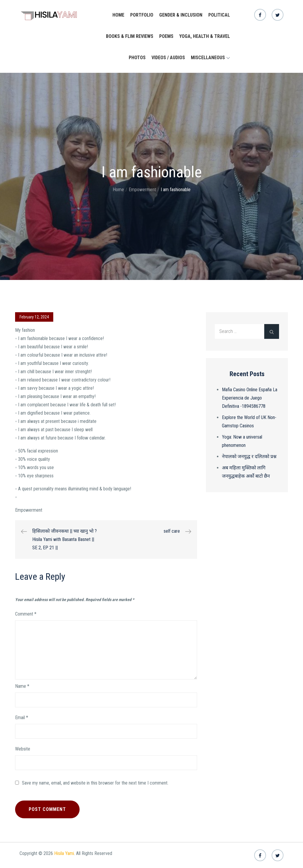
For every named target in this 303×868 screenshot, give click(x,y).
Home (118, 15)
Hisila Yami (64, 853)
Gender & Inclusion (181, 15)
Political (219, 15)
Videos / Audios (168, 58)
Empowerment (29, 510)
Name (22, 686)
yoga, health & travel (205, 36)
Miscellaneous (210, 58)
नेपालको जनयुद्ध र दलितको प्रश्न (249, 456)
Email (22, 718)
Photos (137, 58)
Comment (26, 614)
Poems (166, 36)
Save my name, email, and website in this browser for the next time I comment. (95, 783)
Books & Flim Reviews (130, 36)
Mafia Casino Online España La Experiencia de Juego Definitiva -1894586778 (250, 398)
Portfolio (142, 15)
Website (23, 749)
